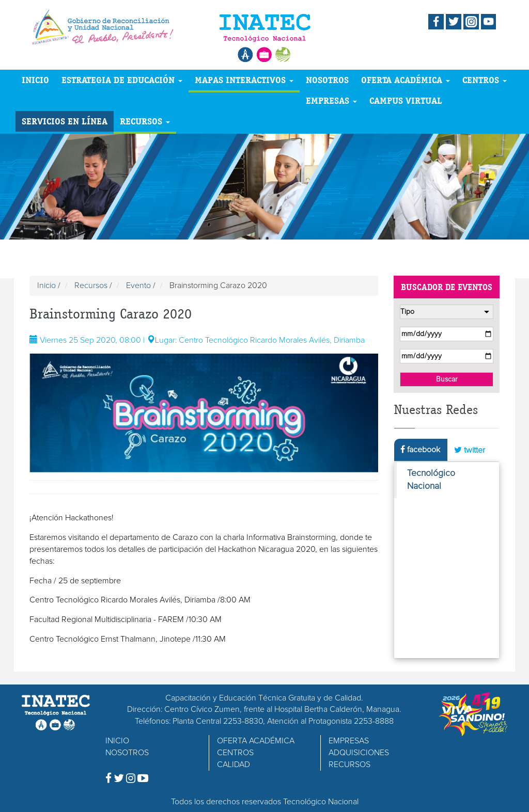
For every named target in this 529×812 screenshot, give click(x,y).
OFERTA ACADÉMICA (406, 80)
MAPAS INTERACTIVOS (244, 80)
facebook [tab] (420, 449)
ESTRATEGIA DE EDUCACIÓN (122, 80)
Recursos (91, 285)
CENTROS (485, 80)
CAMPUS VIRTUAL (406, 100)
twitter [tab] (470, 450)
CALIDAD (234, 765)
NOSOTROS (327, 80)
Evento (138, 285)
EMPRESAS (331, 100)
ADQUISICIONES (359, 753)
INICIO (35, 80)
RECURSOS (145, 121)
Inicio (46, 285)
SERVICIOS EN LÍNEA (65, 121)
